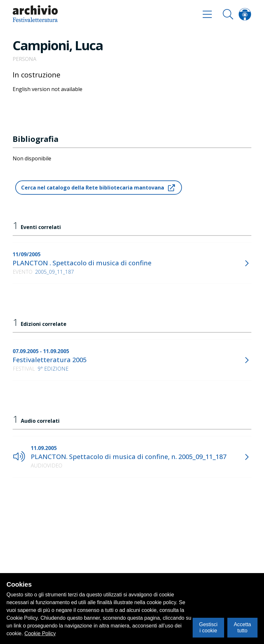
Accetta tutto (242, 627)
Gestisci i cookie (208, 627)
